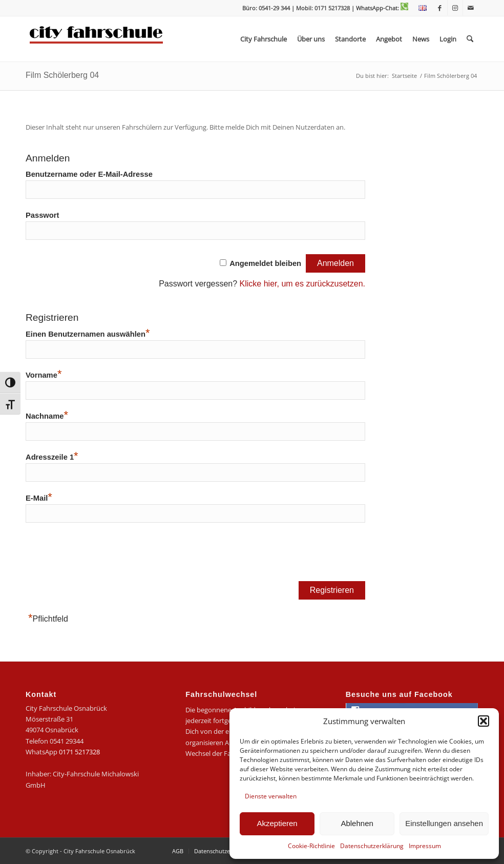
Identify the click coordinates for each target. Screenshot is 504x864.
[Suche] (470, 39)
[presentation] (103, 556)
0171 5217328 (79, 752)
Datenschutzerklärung (372, 846)
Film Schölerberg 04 (62, 75)
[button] (484, 721)
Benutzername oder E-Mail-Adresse (89, 174)
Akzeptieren (277, 823)
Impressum (425, 846)
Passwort (42, 215)
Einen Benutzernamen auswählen (88, 334)
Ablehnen (357, 823)
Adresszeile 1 (52, 457)
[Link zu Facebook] (440, 8)
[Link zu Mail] (471, 8)
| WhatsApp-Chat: (380, 8)
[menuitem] (420, 8)
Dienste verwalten (271, 796)
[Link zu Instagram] (455, 8)
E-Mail (39, 498)
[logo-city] (97, 39)
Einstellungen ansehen (444, 823)
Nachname (47, 416)
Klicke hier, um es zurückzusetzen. (302, 284)
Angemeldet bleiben (265, 263)
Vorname (44, 375)
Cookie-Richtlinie (311, 846)
